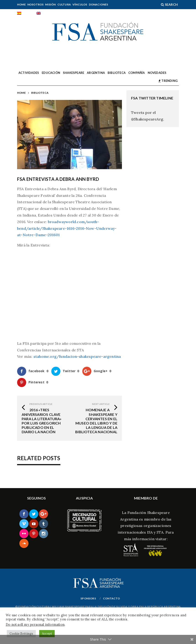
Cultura (64, 4)
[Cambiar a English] (45, 14)
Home (21, 4)
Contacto (112, 598)
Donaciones (99, 4)
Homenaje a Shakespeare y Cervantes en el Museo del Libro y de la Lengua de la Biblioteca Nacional (96, 421)
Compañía (137, 73)
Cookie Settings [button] (21, 634)
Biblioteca (117, 73)
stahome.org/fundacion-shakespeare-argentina (77, 356)
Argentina (96, 73)
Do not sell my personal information (35, 624)
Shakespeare (73, 73)
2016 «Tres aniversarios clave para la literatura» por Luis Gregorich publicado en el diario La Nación (42, 421)
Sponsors (88, 598)
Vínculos (80, 4)
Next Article (101, 404)
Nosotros (36, 4)
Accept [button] (47, 634)
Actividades (29, 73)
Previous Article (41, 404)
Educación (51, 73)
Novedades (157, 73)
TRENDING (168, 81)
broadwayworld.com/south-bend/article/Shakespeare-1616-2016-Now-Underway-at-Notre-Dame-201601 (67, 228)
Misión (50, 4)
